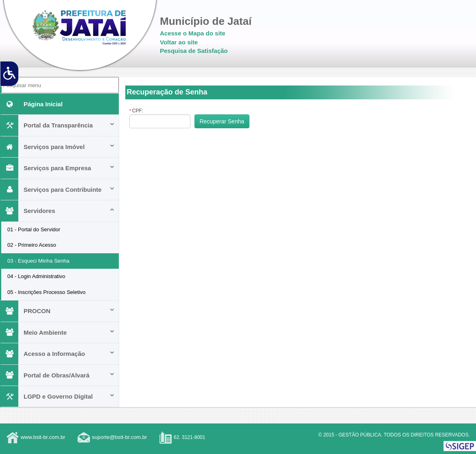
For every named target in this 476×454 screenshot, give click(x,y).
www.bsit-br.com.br (43, 437)
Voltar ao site (179, 42)
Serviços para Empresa (58, 168)
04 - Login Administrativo (36, 276)
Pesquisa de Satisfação (194, 51)
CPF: (136, 111)
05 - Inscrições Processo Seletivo (46, 292)
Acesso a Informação (58, 354)
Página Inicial (32, 104)
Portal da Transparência (58, 125)
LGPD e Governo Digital (58, 396)
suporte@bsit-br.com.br (119, 437)
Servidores (58, 211)
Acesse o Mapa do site (193, 33)
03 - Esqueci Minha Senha (38, 261)
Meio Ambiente (58, 332)
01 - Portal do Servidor (34, 229)
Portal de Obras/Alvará (58, 375)
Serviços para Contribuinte (58, 190)
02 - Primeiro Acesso (32, 245)
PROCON (58, 311)
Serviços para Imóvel (58, 147)
